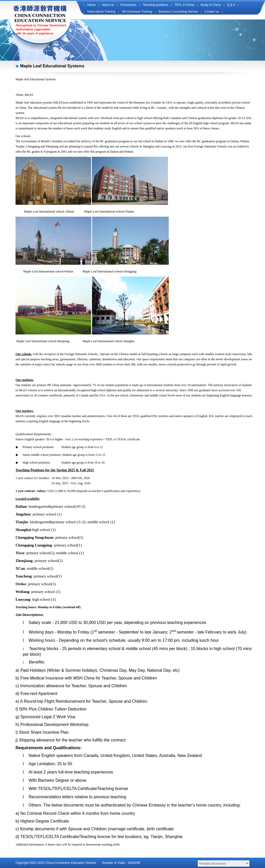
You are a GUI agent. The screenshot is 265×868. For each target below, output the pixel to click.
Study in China (211, 5)
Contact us (212, 12)
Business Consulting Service (178, 12)
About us (108, 5)
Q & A (231, 5)
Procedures (128, 5)
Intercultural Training (101, 12)
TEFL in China (184, 5)
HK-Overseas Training (137, 12)
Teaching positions (155, 5)
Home (91, 5)
